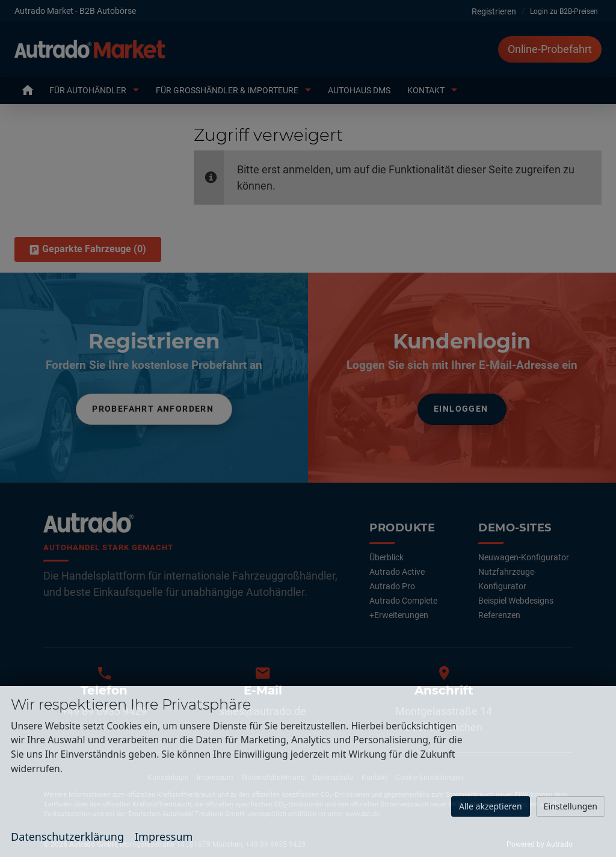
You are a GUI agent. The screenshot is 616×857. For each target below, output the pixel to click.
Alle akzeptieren (491, 806)
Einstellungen (571, 806)
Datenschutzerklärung (67, 837)
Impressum (164, 837)
